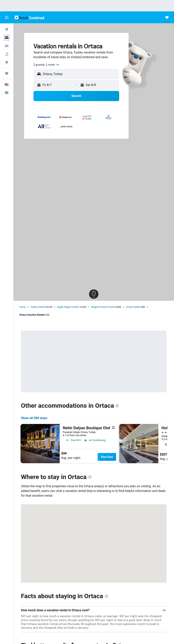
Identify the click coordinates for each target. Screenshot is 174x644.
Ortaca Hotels (133, 307)
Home (23, 307)
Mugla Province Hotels (103, 307)
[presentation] (117, 406)
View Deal (107, 457)
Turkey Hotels (37, 307)
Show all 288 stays (34, 418)
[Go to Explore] (7, 62)
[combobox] (47, 65)
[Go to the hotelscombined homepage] (29, 17)
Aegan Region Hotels (68, 307)
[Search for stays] (7, 38)
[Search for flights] (7, 29)
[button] (7, 17)
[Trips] (7, 73)
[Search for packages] (7, 54)
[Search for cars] (7, 46)
